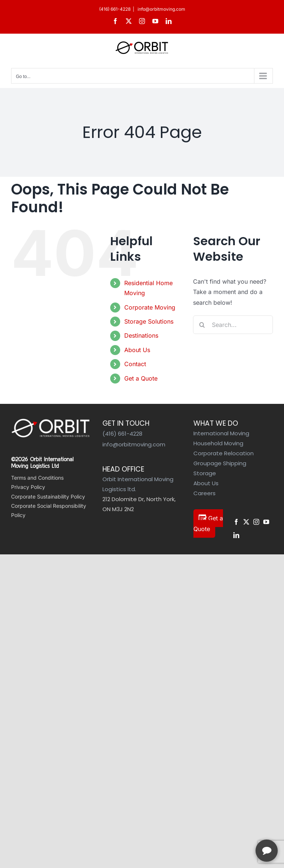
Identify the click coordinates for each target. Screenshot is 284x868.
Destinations (141, 335)
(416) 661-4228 (115, 9)
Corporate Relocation (224, 453)
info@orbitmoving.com (161, 9)
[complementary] (230, 827)
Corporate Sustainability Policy (48, 497)
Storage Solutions (149, 321)
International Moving (221, 433)
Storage (205, 473)
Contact (135, 364)
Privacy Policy (28, 487)
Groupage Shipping (220, 463)
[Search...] (233, 325)
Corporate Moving (150, 307)
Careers (204, 493)
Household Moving (218, 443)
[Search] (202, 325)
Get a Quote (141, 378)
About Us (137, 350)
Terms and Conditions (37, 478)
